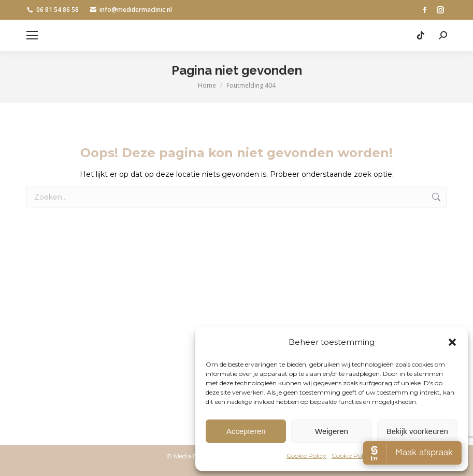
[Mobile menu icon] (32, 35)
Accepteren (246, 431)
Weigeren (332, 431)
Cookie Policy (306, 456)
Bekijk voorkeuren (417, 431)
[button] (452, 342)
